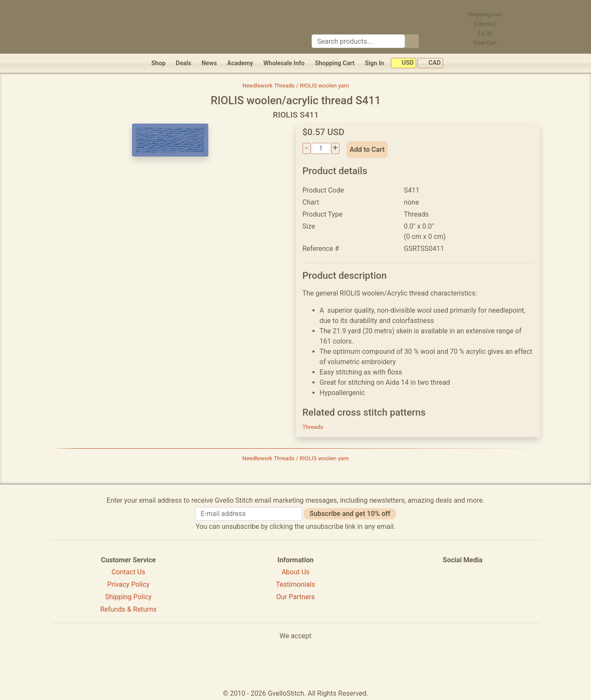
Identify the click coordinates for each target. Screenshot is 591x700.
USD (403, 63)
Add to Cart (367, 149)
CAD (430, 63)
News (209, 63)
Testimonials (295, 584)
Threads (313, 427)
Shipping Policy (128, 597)
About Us (295, 572)
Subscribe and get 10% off (350, 514)
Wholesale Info (284, 63)
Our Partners (295, 597)
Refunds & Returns (129, 609)
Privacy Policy (128, 584)
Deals (183, 63)
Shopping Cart (335, 63)
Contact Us (128, 572)
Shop (158, 63)
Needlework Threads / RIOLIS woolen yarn (296, 86)
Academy (240, 63)
